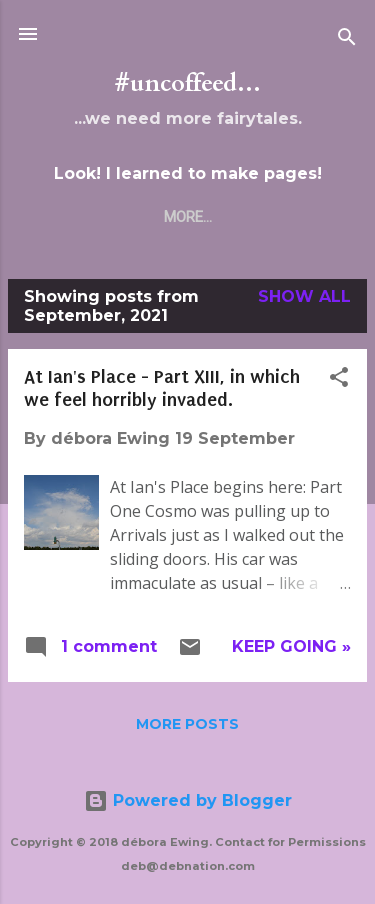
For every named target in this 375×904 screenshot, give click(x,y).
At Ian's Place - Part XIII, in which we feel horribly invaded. (162, 388)
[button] (339, 380)
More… (188, 217)
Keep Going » (291, 646)
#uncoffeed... (188, 83)
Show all (304, 296)
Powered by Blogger (188, 800)
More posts (187, 724)
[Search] (347, 40)
